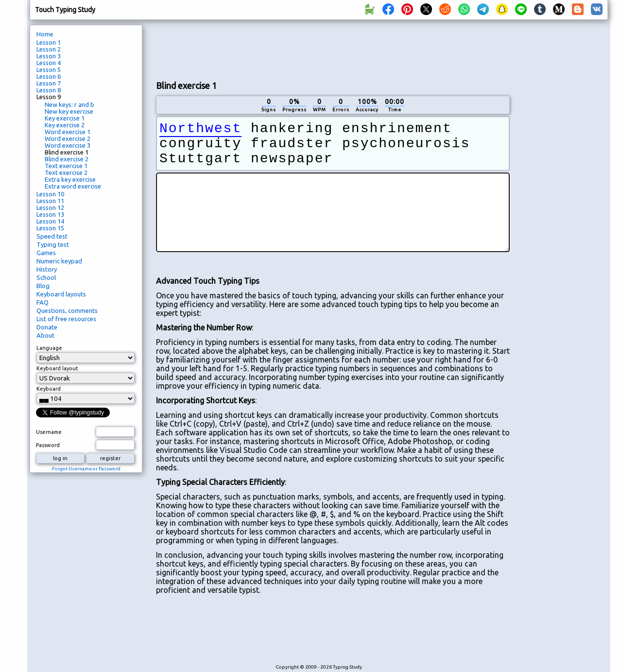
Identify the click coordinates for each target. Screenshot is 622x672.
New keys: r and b (69, 104)
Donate (47, 327)
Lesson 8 (49, 90)
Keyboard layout (57, 368)
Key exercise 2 (65, 125)
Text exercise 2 (66, 172)
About (45, 335)
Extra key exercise (70, 179)
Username (49, 432)
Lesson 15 (50, 228)
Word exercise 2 (68, 138)
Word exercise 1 (68, 132)
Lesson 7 (49, 83)
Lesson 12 (50, 207)
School (46, 277)
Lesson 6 (49, 76)
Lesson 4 (49, 63)
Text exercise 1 (66, 166)
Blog (43, 286)
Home (45, 34)
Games (46, 253)
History (47, 269)
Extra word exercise (73, 186)
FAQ (43, 302)
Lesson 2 (49, 49)
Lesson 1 (49, 42)
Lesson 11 (50, 201)
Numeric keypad (59, 261)
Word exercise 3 (68, 145)
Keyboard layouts (61, 294)
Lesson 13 (50, 214)
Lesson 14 (50, 221)
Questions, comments (67, 310)
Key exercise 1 (65, 118)
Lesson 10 (50, 194)
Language (49, 348)
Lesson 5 (49, 69)
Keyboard (49, 389)
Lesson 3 (49, 56)
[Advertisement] (333, 49)
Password (48, 445)
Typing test (53, 244)
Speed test (52, 236)
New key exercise (69, 111)
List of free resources (66, 319)
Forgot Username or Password (86, 469)
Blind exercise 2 (67, 159)
